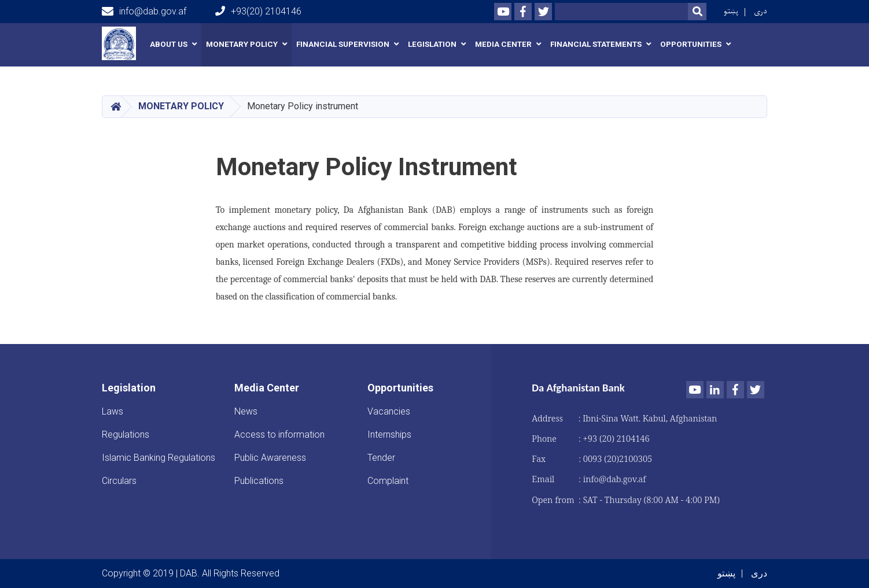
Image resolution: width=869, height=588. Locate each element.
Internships (389, 434)
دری (761, 11)
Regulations (126, 434)
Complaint (388, 481)
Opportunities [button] (691, 44)
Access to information (279, 434)
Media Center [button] (503, 44)
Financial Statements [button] (596, 44)
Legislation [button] (432, 44)
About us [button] (169, 44)
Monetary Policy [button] (242, 44)
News (246, 411)
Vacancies (389, 411)
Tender (381, 458)
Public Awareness (270, 458)
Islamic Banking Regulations (159, 458)
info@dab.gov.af (144, 12)
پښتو (731, 11)
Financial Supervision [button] (343, 44)
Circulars (119, 481)
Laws (113, 411)
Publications (259, 481)
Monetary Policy (181, 106)
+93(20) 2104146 (258, 11)
